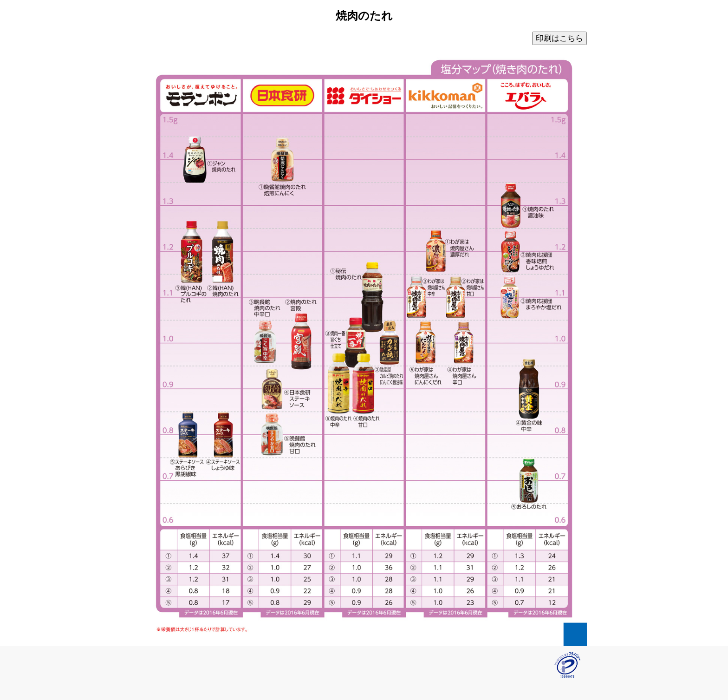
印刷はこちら (559, 38)
